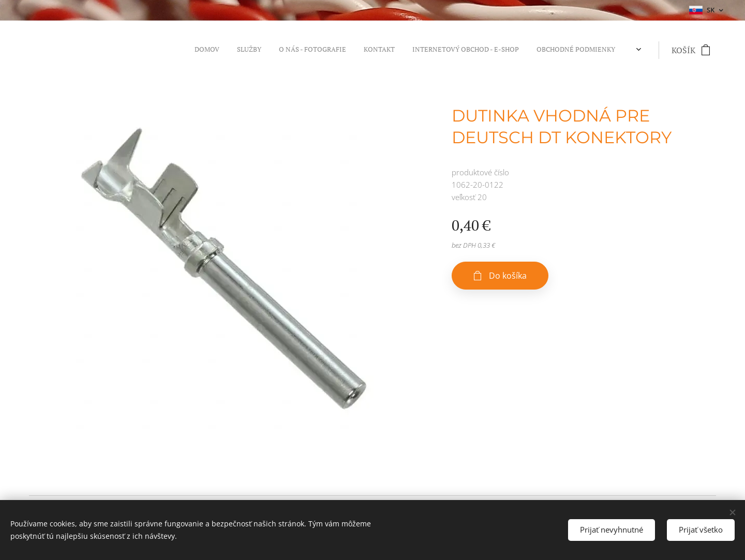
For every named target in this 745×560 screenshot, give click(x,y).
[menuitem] (516, 50)
